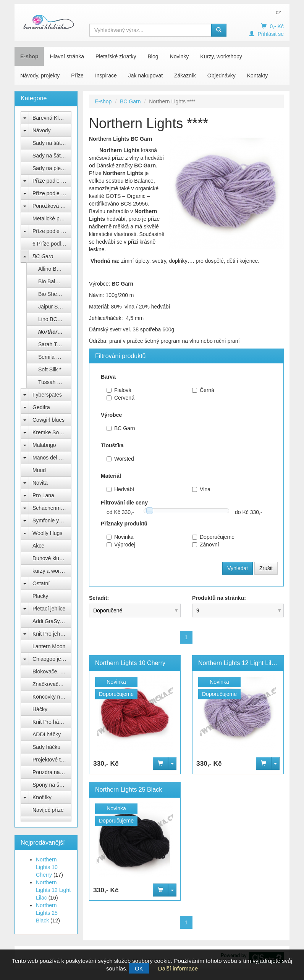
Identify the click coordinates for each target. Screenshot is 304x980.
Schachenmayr (50, 508)
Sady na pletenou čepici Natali (52, 168)
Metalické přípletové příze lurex (52, 218)
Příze (77, 76)
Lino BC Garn (54, 319)
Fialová (119, 390)
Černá (203, 390)
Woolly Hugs (47, 533)
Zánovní (206, 545)
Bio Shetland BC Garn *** (55, 294)
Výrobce (111, 415)
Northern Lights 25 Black (47, 913)
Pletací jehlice (49, 609)
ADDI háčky (47, 734)
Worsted (120, 459)
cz (278, 12)
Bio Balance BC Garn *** (55, 281)
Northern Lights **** (55, 332)
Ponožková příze (52, 206)
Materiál (111, 476)
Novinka (120, 537)
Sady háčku (46, 747)
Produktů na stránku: (219, 598)
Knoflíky (42, 797)
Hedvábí (120, 489)
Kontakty (257, 76)
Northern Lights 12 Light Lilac (53, 890)
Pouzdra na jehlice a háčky (52, 772)
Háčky (40, 709)
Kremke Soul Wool (52, 432)
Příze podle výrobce (52, 181)
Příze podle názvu (52, 231)
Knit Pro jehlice (50, 634)
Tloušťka (112, 445)
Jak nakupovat (146, 76)
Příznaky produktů (124, 524)
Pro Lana (43, 495)
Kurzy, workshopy (221, 56)
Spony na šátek (51, 785)
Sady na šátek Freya (52, 143)
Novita (40, 483)
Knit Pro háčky (50, 722)
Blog (153, 56)
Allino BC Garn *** (55, 269)
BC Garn (43, 256)
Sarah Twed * (54, 344)
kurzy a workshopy (52, 571)
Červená (120, 398)
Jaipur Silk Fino (55, 307)
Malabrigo (44, 445)
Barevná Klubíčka (52, 118)
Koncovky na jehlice (52, 697)
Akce (38, 546)
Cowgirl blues (49, 420)
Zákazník (185, 76)
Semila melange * (55, 357)
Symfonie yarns (51, 521)
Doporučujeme (213, 537)
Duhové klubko (50, 558)
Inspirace (106, 76)
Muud (39, 470)
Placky (40, 596)
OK (139, 968)
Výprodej (121, 545)
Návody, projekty (40, 76)
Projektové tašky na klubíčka (52, 760)
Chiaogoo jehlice (52, 659)
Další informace (178, 968)
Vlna (201, 489)
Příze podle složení (52, 193)
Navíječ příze (48, 810)
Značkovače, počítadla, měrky (52, 684)
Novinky (179, 56)
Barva (108, 377)
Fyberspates (47, 395)
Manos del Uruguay (52, 458)
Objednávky (222, 76)
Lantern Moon (49, 646)
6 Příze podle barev (52, 244)
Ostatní (41, 583)
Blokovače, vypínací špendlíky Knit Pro (52, 672)
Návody (41, 130)
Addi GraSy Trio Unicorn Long (52, 621)
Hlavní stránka (67, 56)
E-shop (29, 56)
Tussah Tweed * (55, 382)
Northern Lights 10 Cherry (47, 867)
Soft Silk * (50, 370)
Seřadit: (99, 598)
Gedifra (41, 407)
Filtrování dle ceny (124, 503)
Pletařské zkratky (116, 56)
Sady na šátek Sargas (52, 156)
